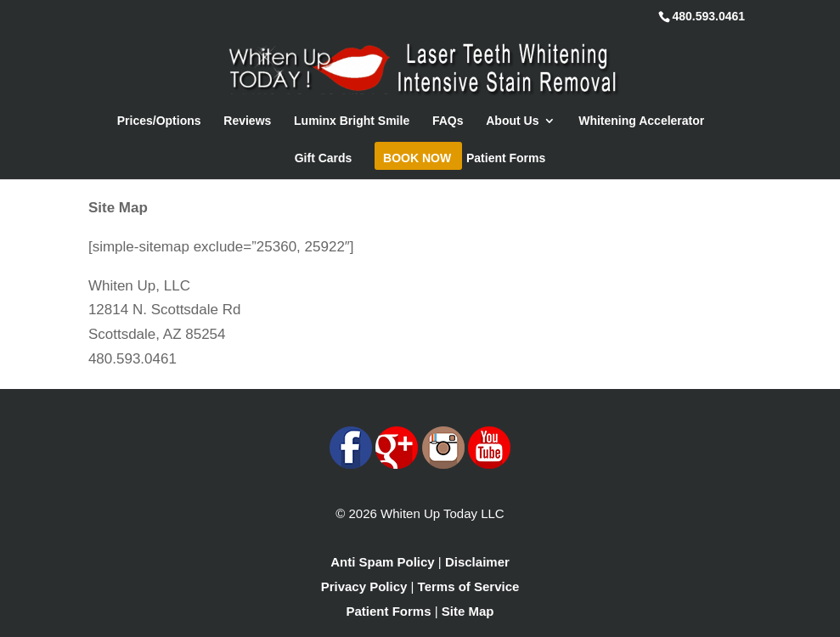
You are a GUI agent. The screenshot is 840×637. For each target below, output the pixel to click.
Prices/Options (159, 121)
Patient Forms (506, 158)
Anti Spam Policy (383, 562)
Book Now (417, 158)
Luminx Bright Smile (352, 121)
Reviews (247, 121)
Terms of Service (469, 586)
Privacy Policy (364, 586)
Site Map (468, 611)
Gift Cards (324, 158)
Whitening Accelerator (641, 121)
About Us (512, 121)
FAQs (448, 121)
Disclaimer (477, 562)
